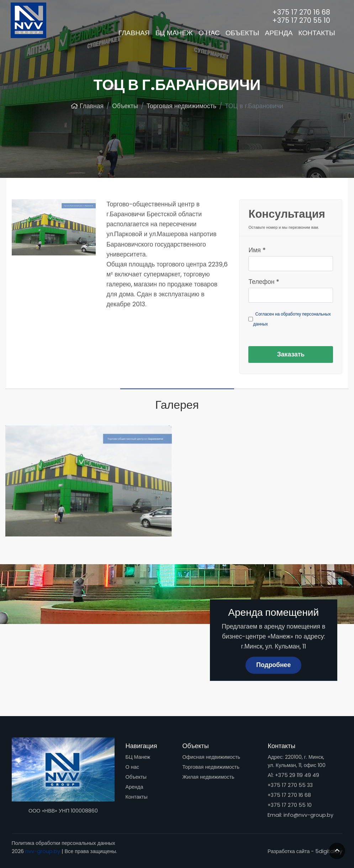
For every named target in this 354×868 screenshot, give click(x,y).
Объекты (136, 777)
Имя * (257, 250)
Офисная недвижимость (211, 757)
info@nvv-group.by (308, 815)
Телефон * (264, 282)
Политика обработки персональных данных (64, 843)
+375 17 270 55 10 (290, 805)
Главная (134, 33)
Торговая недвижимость (211, 767)
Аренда (134, 787)
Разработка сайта (289, 851)
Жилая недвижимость (208, 777)
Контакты (136, 797)
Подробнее (273, 665)
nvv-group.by (43, 851)
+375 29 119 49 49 (297, 775)
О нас (132, 767)
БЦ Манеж (138, 757)
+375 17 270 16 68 (289, 795)
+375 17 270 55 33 (290, 785)
